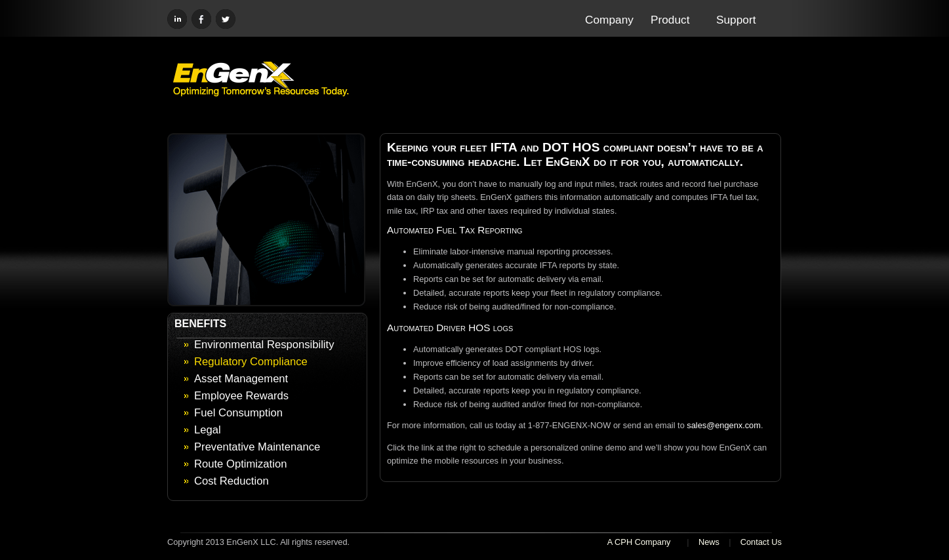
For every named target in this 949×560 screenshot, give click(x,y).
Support (736, 20)
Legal (208, 430)
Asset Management (241, 379)
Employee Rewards (241, 396)
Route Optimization (240, 464)
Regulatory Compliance (251, 362)
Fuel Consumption (238, 413)
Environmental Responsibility (264, 345)
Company (609, 20)
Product (670, 20)
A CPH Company (639, 542)
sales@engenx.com (724, 425)
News (709, 542)
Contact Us (761, 542)
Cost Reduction (232, 481)
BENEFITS (200, 324)
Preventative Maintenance (257, 447)
